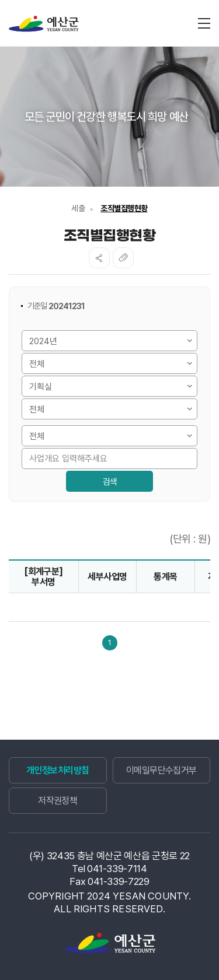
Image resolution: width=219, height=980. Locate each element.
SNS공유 (99, 258)
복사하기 (123, 258)
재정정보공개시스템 (44, 24)
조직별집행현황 (124, 208)
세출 (78, 208)
